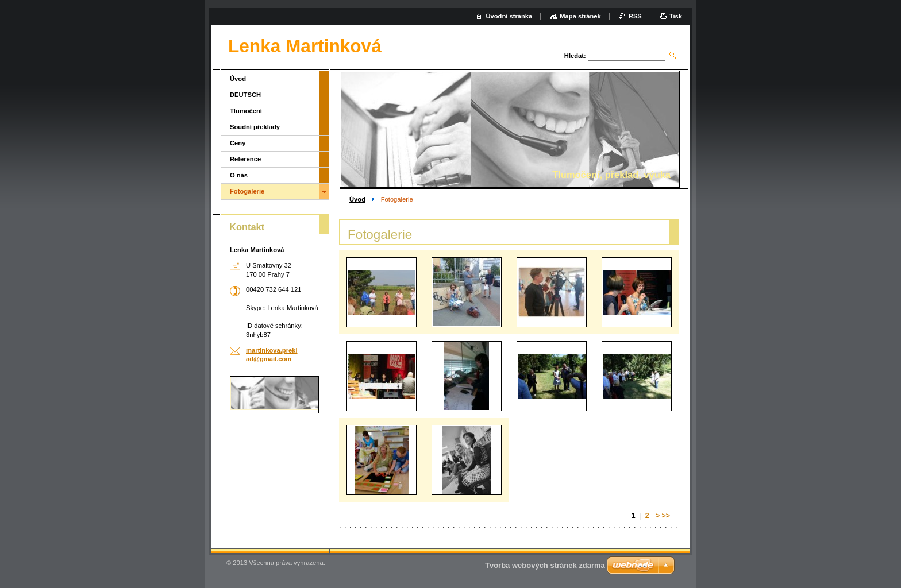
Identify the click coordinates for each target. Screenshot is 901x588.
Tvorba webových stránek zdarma (545, 565)
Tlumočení (246, 111)
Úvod (357, 199)
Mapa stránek (580, 16)
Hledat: (575, 56)
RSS (635, 16)
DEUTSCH (245, 95)
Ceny (238, 143)
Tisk (676, 16)
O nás (239, 175)
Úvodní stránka (509, 16)
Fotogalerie (247, 191)
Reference (245, 159)
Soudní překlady (255, 127)
